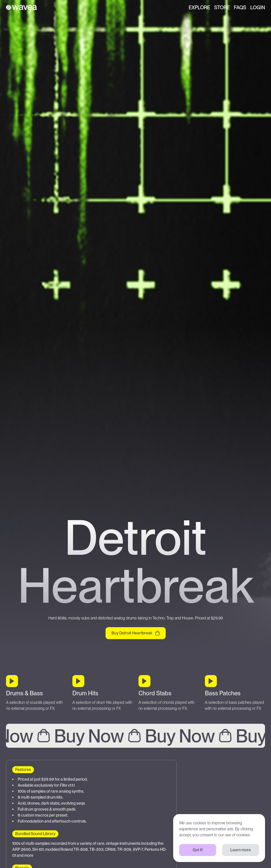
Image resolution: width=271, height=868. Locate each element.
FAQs (240, 7)
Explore (199, 7)
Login (258, 7)
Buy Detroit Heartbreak (136, 633)
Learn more (241, 850)
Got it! (198, 850)
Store (222, 7)
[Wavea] (21, 7)
